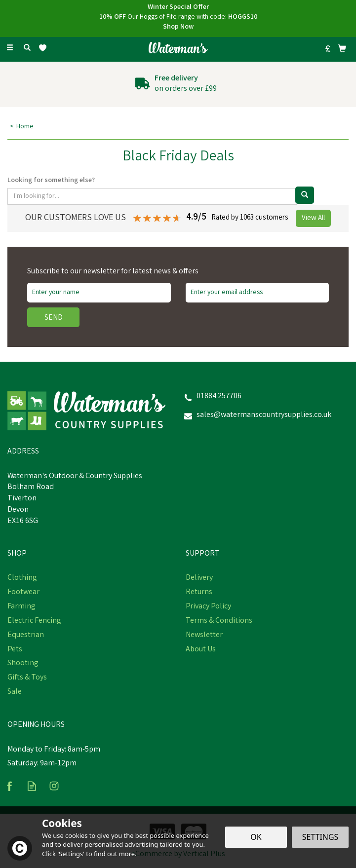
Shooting (23, 664)
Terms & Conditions (219, 621)
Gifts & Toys (27, 678)
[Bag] (342, 48)
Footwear (23, 593)
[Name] (99, 293)
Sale (15, 692)
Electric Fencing (34, 621)
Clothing (22, 578)
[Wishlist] (45, 48)
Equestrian (26, 636)
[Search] (27, 48)
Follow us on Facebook (10, 786)
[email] (257, 293)
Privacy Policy (208, 607)
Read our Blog (32, 786)
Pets (15, 650)
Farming (21, 607)
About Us (201, 650)
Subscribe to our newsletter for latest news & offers (113, 272)
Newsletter (204, 636)
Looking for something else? (51, 181)
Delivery (199, 578)
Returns (199, 593)
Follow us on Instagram (54, 786)
